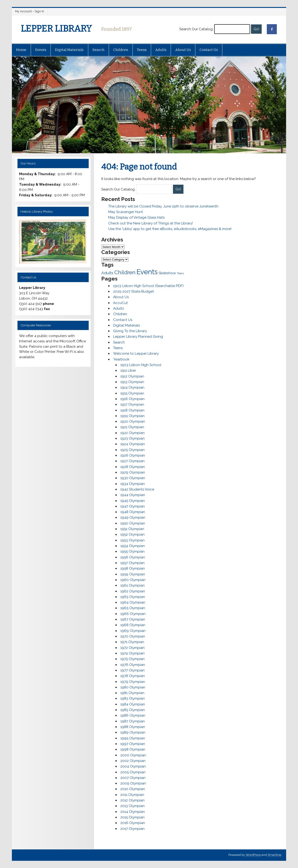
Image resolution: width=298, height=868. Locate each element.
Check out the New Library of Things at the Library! (151, 223)
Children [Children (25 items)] (125, 272)
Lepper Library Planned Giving (138, 337)
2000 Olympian (133, 755)
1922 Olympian (132, 433)
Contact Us (209, 50)
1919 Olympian (132, 416)
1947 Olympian (133, 506)
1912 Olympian (132, 376)
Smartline (274, 855)
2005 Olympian (133, 772)
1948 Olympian (133, 512)
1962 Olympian (133, 591)
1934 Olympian (133, 484)
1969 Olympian (133, 631)
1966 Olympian (133, 614)
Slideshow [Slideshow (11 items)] (167, 273)
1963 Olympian (133, 597)
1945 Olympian (133, 501)
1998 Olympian (133, 749)
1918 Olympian (132, 410)
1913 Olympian (132, 382)
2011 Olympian (132, 795)
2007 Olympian (133, 778)
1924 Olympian (133, 444)
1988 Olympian (133, 727)
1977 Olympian (132, 670)
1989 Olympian (133, 732)
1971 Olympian (132, 642)
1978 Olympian (133, 676)
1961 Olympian (132, 585)
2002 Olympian (133, 761)
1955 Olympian (132, 551)
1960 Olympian (133, 580)
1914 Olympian (132, 387)
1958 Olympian (133, 568)
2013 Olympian (132, 806)
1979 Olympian (133, 682)
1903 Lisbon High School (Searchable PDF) (148, 286)
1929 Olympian (133, 472)
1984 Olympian (133, 704)
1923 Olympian (132, 438)
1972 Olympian (132, 648)
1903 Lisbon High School (141, 365)
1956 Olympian (133, 557)
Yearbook (121, 359)
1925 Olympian (132, 450)
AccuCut (120, 303)
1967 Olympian (133, 619)
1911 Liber (128, 371)
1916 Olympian (132, 399)
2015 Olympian (132, 817)
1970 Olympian (133, 636)
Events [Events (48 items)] (147, 272)
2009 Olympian (133, 783)
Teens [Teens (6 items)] (180, 273)
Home (21, 50)
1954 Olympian (133, 546)
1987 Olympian (133, 721)
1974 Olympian (132, 653)
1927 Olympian (132, 461)
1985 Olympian (133, 710)
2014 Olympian (133, 812)
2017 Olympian (132, 829)
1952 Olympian (132, 534)
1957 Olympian (132, 563)
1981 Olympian (132, 693)
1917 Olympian (132, 404)
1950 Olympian (133, 523)
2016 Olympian (133, 823)
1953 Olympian (132, 540)
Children (121, 50)
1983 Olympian (133, 698)
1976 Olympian (133, 665)
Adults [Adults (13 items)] (107, 273)
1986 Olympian (133, 715)
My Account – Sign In (30, 11)
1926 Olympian (133, 455)
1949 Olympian (133, 517)
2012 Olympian (132, 800)
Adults (161, 50)
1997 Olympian (133, 744)
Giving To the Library (130, 331)
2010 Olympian (133, 789)
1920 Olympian (133, 421)
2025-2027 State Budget (134, 291)
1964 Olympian (133, 602)
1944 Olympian (133, 495)
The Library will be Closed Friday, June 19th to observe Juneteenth (163, 206)
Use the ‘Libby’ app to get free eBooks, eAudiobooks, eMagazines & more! (170, 229)
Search (98, 50)
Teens (142, 50)
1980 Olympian (133, 687)
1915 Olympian (132, 393)
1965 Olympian (133, 608)
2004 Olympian (133, 766)
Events (41, 50)
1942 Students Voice (137, 489)
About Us (183, 50)
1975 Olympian (132, 659)
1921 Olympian (132, 427)
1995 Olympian (133, 738)
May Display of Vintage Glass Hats (136, 217)
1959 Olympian (133, 574)
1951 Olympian (132, 529)
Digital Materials (69, 50)
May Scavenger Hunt (126, 212)
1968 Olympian (133, 625)
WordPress (253, 855)
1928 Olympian (133, 467)
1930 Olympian (133, 478)
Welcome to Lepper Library (136, 354)
